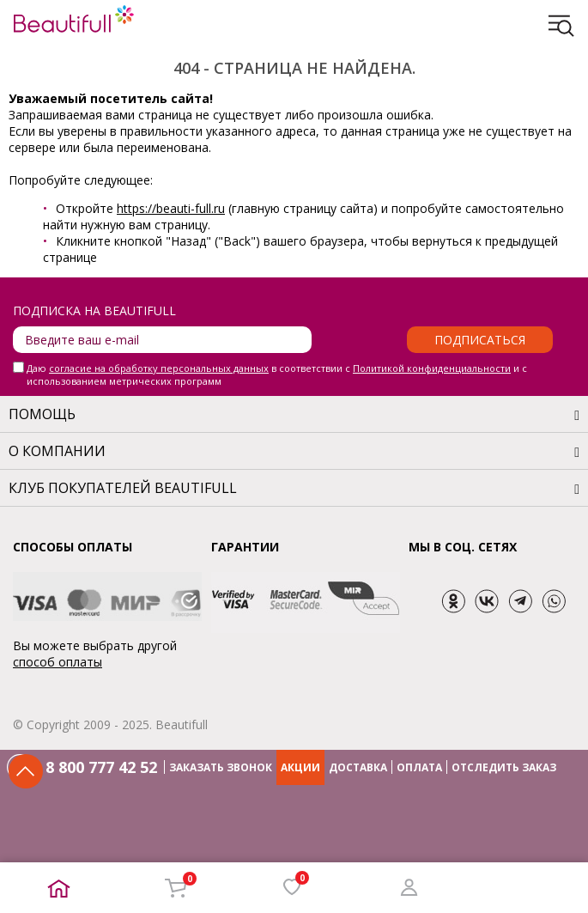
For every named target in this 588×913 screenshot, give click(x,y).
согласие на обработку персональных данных (159, 368)
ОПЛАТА (419, 767)
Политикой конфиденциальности (432, 368)
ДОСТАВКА (358, 767)
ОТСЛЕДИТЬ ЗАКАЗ (504, 767)
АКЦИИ (300, 767)
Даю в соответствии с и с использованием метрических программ (277, 374)
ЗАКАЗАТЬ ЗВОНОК (221, 767)
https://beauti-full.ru (171, 208)
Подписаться (480, 340)
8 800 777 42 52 (101, 767)
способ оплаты (58, 662)
